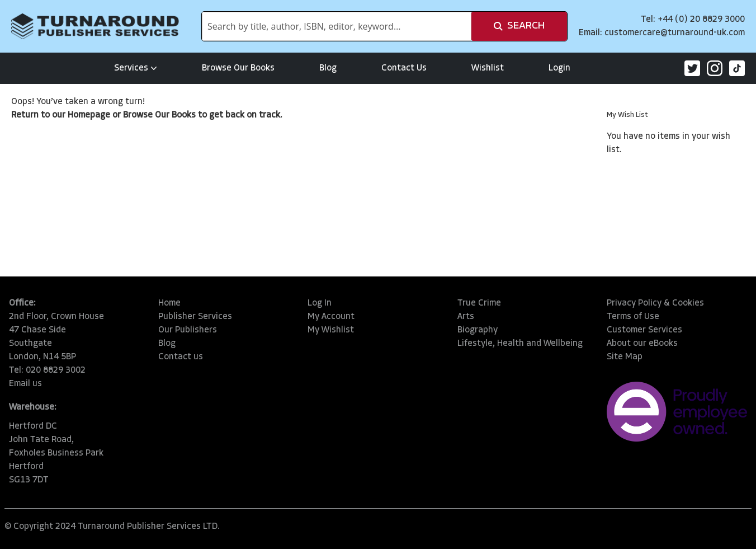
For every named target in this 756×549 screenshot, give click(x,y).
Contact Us (404, 68)
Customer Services (644, 330)
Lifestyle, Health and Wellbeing (520, 344)
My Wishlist (331, 330)
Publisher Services (195, 317)
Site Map (625, 357)
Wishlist (488, 68)
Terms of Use (633, 317)
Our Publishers (188, 330)
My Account (331, 317)
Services (136, 68)
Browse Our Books (238, 68)
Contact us (181, 357)
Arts (466, 317)
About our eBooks (642, 344)
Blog (328, 68)
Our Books (175, 115)
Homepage (89, 115)
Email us (25, 384)
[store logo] (95, 26)
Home (169, 303)
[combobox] (337, 26)
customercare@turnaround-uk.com (675, 33)
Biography (478, 330)
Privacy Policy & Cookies (655, 303)
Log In (320, 303)
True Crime (479, 303)
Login (559, 68)
